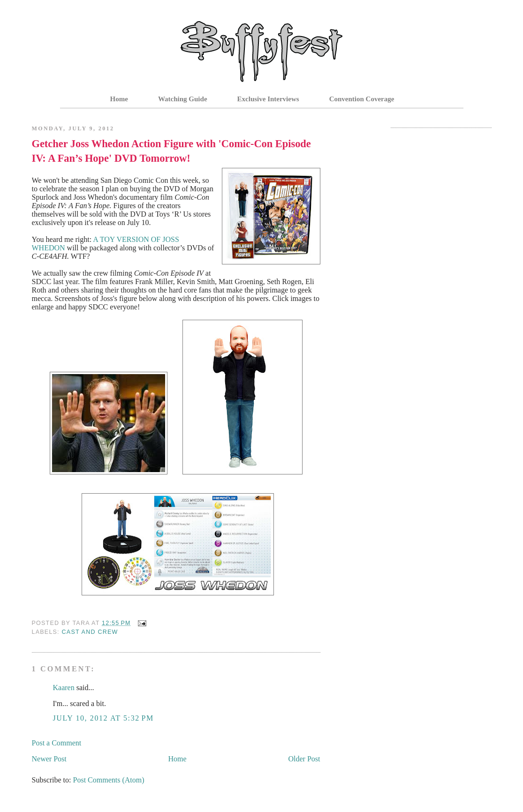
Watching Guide (183, 99)
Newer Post (49, 759)
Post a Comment (57, 743)
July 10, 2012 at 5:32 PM (103, 718)
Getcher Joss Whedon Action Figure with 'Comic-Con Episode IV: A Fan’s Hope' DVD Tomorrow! (171, 151)
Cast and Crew (90, 632)
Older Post (304, 759)
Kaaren (64, 688)
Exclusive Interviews (268, 99)
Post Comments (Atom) (109, 780)
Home (119, 99)
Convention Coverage (362, 99)
